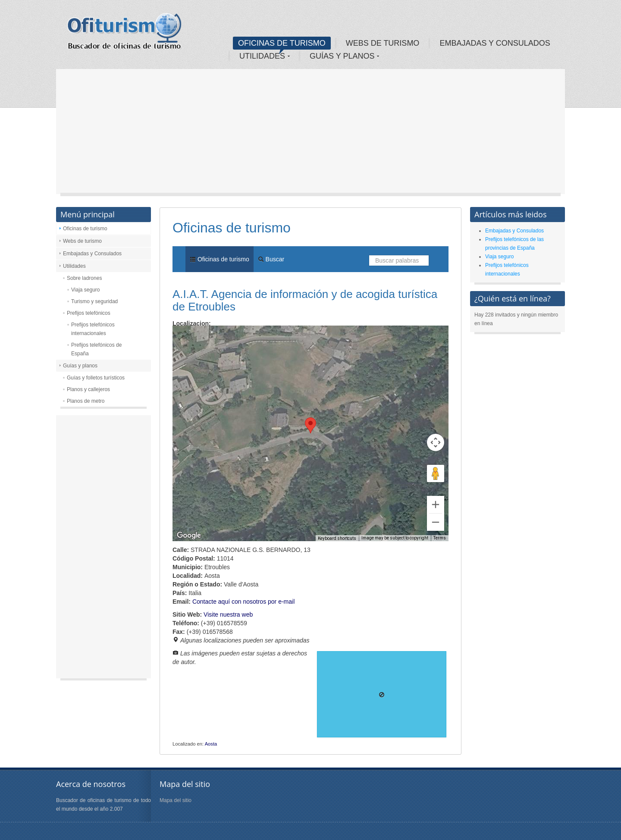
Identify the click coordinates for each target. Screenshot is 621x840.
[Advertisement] (310, 134)
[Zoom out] (436, 522)
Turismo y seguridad (94, 301)
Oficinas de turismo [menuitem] (220, 259)
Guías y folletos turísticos (96, 378)
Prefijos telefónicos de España (96, 349)
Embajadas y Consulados (92, 254)
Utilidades (74, 266)
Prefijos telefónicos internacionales (93, 329)
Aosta (211, 744)
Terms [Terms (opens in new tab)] (440, 538)
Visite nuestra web (228, 614)
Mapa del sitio (176, 800)
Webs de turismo (82, 241)
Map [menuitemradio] (191, 339)
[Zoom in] (436, 505)
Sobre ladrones (84, 278)
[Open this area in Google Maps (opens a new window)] (189, 536)
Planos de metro (86, 401)
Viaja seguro (86, 290)
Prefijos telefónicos (89, 313)
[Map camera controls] (436, 442)
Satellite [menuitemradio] (228, 339)
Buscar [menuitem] (271, 259)
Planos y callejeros (88, 389)
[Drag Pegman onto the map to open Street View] (436, 473)
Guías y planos (80, 366)
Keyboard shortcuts (337, 538)
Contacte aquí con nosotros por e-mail (243, 602)
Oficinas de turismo (85, 229)
